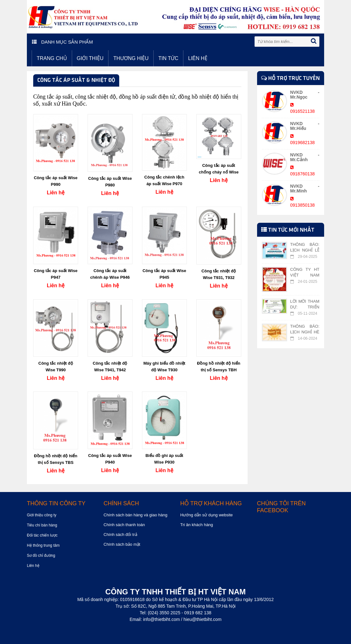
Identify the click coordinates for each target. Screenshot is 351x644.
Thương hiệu (131, 58)
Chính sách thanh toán (124, 525)
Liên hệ (198, 58)
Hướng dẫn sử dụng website (206, 515)
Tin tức (168, 58)
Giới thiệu (90, 58)
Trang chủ (52, 58)
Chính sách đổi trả (120, 535)
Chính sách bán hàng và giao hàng (136, 515)
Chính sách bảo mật (122, 544)
